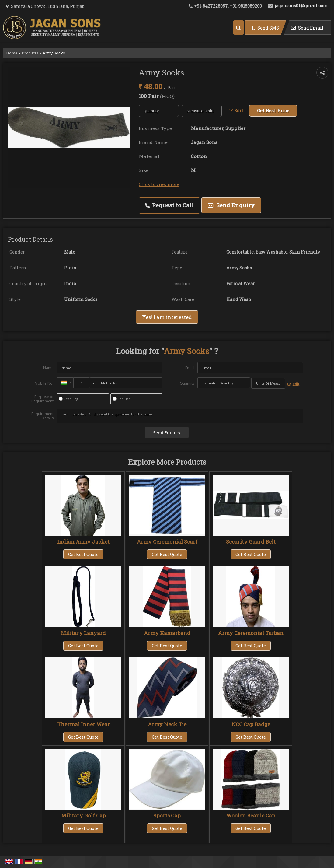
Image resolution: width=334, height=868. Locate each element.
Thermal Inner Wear (83, 724)
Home (12, 53)
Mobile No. (44, 383)
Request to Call (169, 205)
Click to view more (159, 184)
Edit (236, 111)
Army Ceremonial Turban (251, 633)
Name (48, 368)
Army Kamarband (167, 633)
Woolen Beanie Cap (251, 815)
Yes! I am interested (167, 317)
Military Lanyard (83, 633)
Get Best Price (273, 110)
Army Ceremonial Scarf (167, 542)
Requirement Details (42, 416)
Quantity (187, 383)
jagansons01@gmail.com (301, 6)
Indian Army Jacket (83, 542)
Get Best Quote (83, 554)
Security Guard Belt (251, 542)
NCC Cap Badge (251, 724)
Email (190, 368)
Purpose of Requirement (42, 399)
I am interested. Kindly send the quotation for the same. (180, 416)
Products (30, 53)
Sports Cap (167, 815)
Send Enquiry (231, 205)
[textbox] (202, 111)
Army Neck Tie (167, 724)
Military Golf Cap (83, 815)
